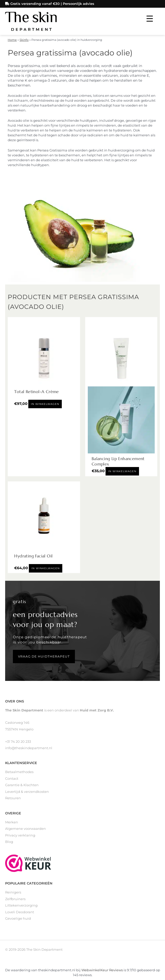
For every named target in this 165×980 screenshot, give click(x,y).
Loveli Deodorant (20, 912)
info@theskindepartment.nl (29, 748)
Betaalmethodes (19, 772)
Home (12, 40)
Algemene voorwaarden (25, 829)
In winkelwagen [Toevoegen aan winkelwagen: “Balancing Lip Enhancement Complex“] (122, 471)
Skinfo (24, 40)
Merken (12, 822)
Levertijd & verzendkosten (27, 792)
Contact (12, 779)
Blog (9, 842)
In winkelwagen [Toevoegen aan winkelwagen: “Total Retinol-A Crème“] (45, 404)
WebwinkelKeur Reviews (102, 970)
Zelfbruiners (15, 899)
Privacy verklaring (20, 835)
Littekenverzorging (21, 905)
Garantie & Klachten (22, 785)
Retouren (13, 798)
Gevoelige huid (18, 919)
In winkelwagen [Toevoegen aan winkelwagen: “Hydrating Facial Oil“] (46, 568)
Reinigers (13, 892)
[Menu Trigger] (150, 19)
